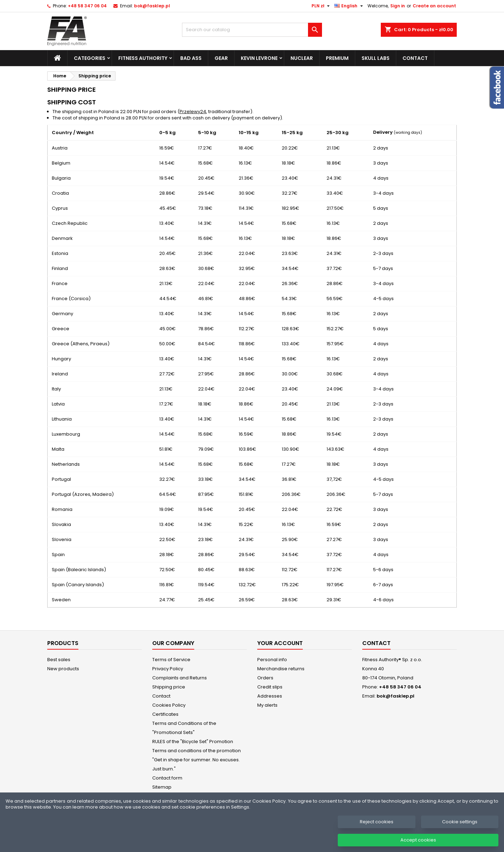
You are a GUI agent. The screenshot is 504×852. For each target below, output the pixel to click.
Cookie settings (460, 828)
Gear (221, 58)
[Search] (252, 30)
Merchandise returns (281, 669)
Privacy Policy (168, 669)
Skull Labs (376, 58)
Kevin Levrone (259, 58)
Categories (90, 58)
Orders (265, 678)
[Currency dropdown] (321, 6)
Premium (337, 58)
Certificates (165, 714)
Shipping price (169, 687)
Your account (280, 643)
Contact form (167, 778)
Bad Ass (191, 58)
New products (63, 669)
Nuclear (302, 58)
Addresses (270, 696)
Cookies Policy (169, 705)
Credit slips (270, 687)
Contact (415, 58)
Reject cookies (377, 828)
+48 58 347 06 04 (87, 6)
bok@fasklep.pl (152, 6)
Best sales (59, 660)
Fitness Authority (143, 58)
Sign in (398, 6)
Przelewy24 (193, 112)
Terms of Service (171, 660)
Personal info (272, 660)
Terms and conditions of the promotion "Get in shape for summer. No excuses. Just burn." (197, 760)
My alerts (267, 705)
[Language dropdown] (349, 6)
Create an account (434, 6)
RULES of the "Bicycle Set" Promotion (193, 742)
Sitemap (162, 787)
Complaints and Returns (180, 678)
